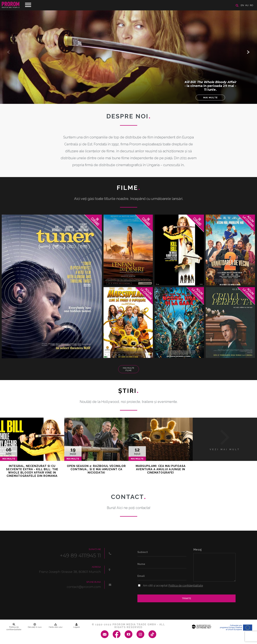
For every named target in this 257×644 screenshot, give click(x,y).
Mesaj (197, 550)
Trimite (187, 598)
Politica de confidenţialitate (14, 627)
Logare (76, 626)
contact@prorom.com (84, 587)
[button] (248, 52)
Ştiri (129, 391)
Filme (128, 188)
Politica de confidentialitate (186, 586)
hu (247, 5)
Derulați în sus (35, 626)
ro (252, 5)
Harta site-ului (56, 626)
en (242, 5)
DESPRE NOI (129, 116)
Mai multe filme (128, 369)
